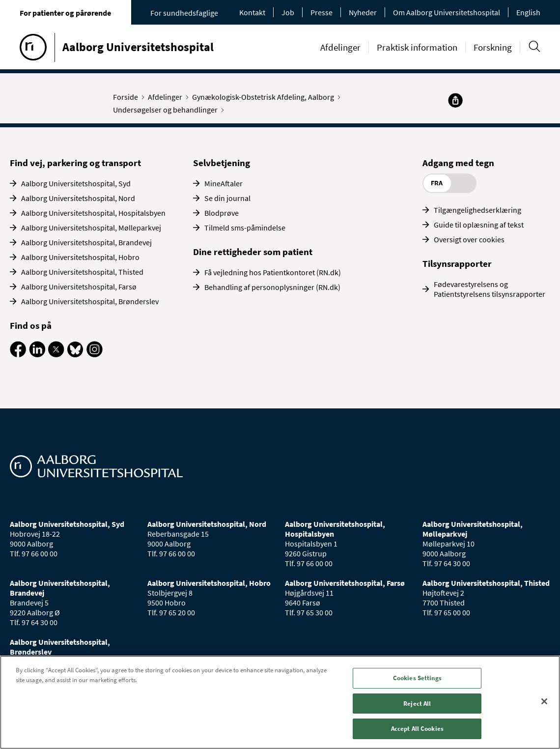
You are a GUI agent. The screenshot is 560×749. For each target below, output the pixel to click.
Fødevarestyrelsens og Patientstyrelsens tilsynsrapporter (490, 289)
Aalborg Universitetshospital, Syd (76, 183)
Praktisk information (417, 47)
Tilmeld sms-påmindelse (245, 228)
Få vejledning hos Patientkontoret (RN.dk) (273, 272)
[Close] (544, 701)
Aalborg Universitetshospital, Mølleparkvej (91, 228)
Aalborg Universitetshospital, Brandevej (86, 242)
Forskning (493, 47)
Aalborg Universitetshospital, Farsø (79, 287)
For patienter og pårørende (65, 13)
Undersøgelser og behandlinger (168, 110)
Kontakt (252, 12)
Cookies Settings (417, 678)
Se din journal (227, 198)
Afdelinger (340, 47)
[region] (280, 702)
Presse (322, 12)
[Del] (455, 100)
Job (288, 12)
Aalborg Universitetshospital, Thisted (82, 272)
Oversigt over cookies (469, 239)
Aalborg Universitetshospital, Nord (78, 198)
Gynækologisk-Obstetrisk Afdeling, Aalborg (265, 97)
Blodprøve (222, 213)
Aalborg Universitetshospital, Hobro (80, 257)
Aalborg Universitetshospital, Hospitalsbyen (93, 213)
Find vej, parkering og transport (75, 163)
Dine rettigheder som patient (253, 252)
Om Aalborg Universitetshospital (447, 12)
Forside (128, 97)
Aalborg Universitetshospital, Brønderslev (90, 301)
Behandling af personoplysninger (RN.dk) (272, 287)
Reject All (417, 704)
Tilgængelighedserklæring (477, 210)
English (528, 12)
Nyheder (363, 12)
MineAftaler (224, 183)
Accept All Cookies (417, 729)
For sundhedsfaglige (184, 13)
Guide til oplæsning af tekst (479, 225)
